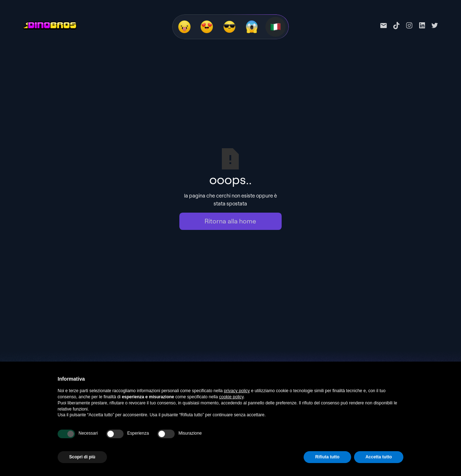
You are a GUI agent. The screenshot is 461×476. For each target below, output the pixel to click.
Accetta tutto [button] (379, 457)
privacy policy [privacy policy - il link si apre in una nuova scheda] (237, 391)
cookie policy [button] (231, 397)
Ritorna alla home (230, 221)
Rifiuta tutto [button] (327, 457)
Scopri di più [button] (82, 457)
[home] (50, 26)
